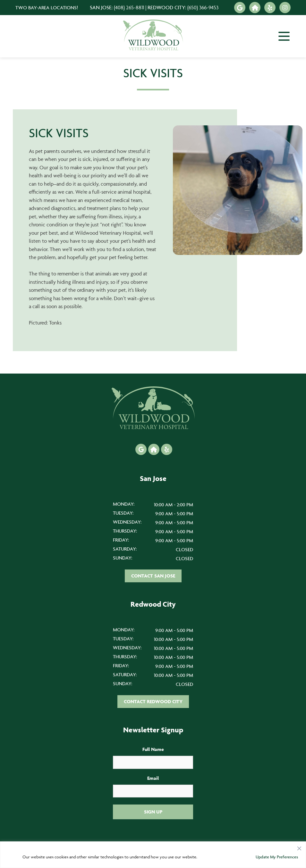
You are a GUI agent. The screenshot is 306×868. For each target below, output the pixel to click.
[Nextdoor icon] (255, 8)
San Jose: (117, 7)
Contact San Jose (153, 576)
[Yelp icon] (270, 8)
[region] (153, 855)
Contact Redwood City (153, 701)
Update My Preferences (277, 857)
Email (153, 778)
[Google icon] (240, 8)
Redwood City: (183, 7)
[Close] (299, 847)
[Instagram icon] (285, 8)
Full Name (153, 749)
